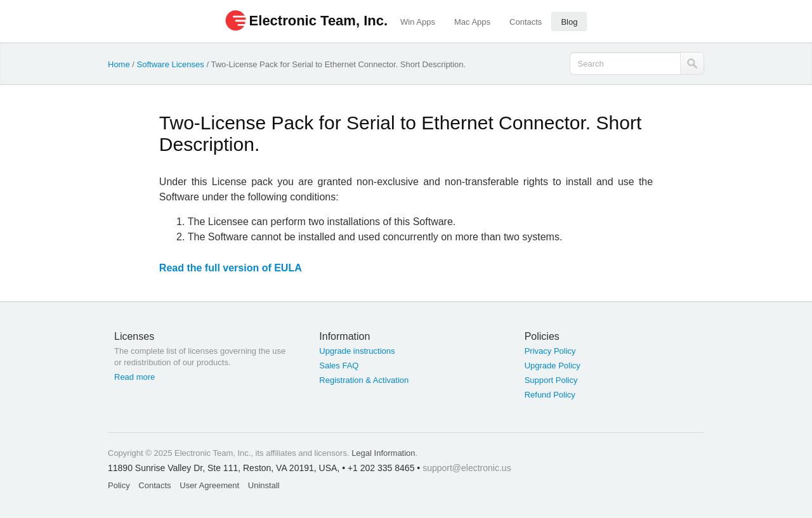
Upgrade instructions (357, 351)
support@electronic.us (467, 468)
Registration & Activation (364, 380)
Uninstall (264, 485)
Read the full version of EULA (231, 268)
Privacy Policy (550, 351)
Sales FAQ (339, 366)
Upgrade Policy (553, 366)
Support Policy (551, 380)
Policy (119, 485)
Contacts (526, 22)
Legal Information (383, 453)
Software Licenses (171, 64)
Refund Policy (550, 395)
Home (119, 64)
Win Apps (418, 22)
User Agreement (209, 485)
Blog (569, 22)
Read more (134, 377)
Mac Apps (472, 22)
